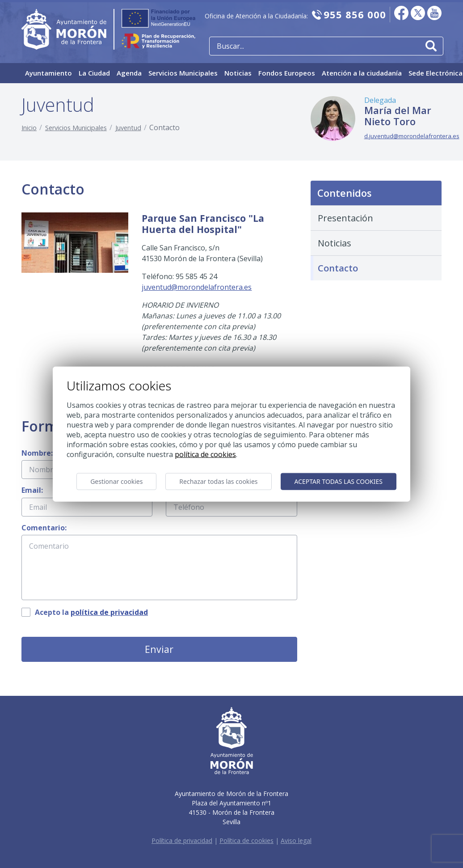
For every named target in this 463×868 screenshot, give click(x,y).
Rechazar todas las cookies (218, 481)
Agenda (129, 73)
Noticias (238, 73)
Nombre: (37, 453)
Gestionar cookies (116, 481)
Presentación (345, 218)
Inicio (29, 128)
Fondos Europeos (287, 73)
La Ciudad (94, 73)
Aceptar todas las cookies (339, 481)
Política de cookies (246, 840)
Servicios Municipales (183, 73)
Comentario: (44, 528)
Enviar (159, 649)
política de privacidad (109, 612)
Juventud (128, 128)
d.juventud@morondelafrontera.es (412, 136)
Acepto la (91, 612)
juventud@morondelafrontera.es (197, 287)
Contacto (338, 268)
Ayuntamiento (48, 73)
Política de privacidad (182, 840)
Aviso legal (296, 840)
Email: (32, 490)
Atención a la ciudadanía (362, 73)
